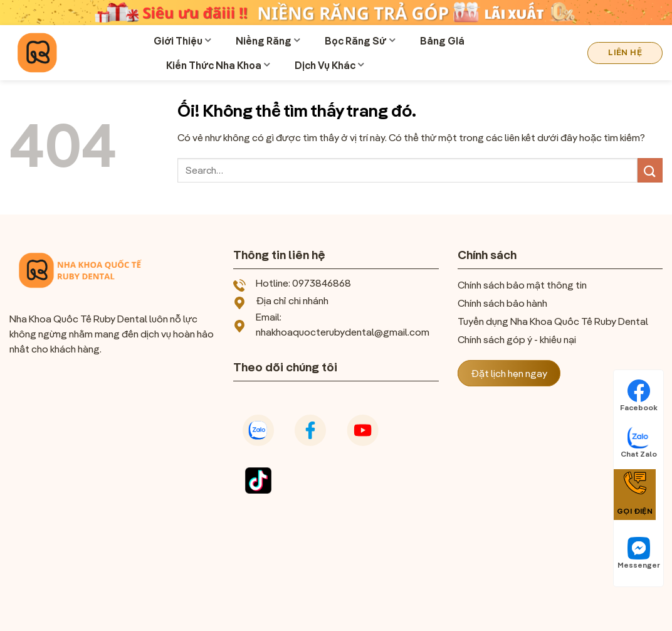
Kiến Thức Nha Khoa (218, 65)
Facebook (639, 396)
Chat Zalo (639, 442)
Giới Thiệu (182, 41)
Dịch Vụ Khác (329, 65)
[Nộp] (650, 170)
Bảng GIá (442, 41)
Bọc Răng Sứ (360, 41)
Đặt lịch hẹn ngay (509, 373)
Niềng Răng (268, 41)
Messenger (639, 553)
